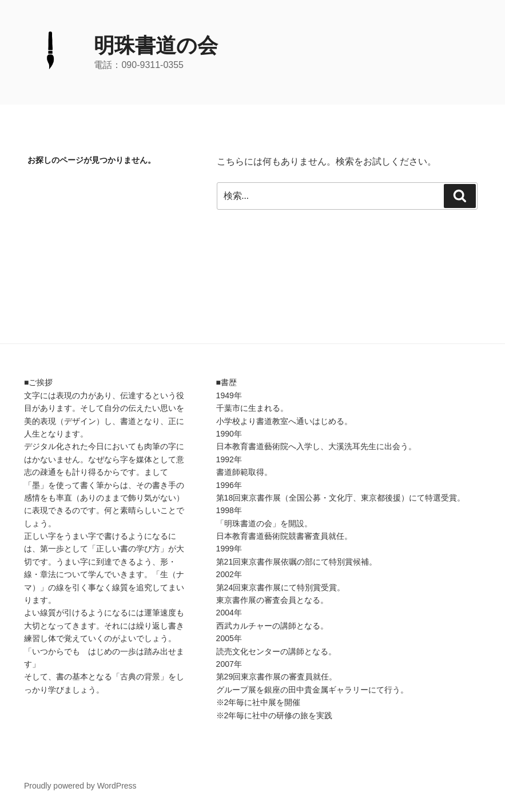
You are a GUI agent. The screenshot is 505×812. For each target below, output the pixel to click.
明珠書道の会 (156, 45)
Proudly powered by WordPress (80, 786)
